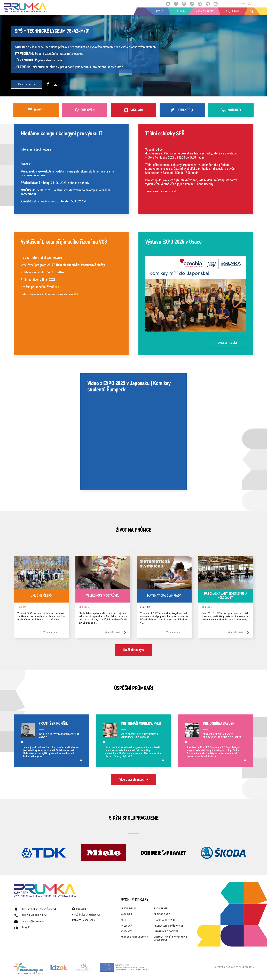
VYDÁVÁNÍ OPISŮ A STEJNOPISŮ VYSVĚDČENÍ (170, 939)
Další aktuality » (134, 650)
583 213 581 (28, 915)
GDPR (124, 920)
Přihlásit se (243, 4)
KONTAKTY (126, 932)
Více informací (54, 633)
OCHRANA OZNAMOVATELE (134, 937)
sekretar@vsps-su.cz (46, 201)
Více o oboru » (27, 84)
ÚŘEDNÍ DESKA (128, 909)
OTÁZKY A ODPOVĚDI (165, 920)
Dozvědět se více (228, 343)
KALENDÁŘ (126, 926)
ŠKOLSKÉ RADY (162, 914)
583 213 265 (41, 915)
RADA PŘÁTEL (161, 909)
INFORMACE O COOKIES (166, 932)
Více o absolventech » (134, 780)
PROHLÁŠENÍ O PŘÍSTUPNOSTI (169, 926)
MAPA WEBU (127, 914)
